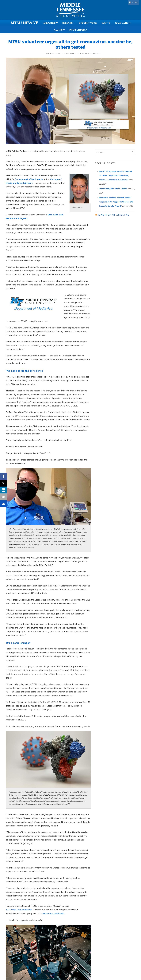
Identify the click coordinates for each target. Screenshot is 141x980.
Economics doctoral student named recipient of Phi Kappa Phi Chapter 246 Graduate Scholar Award (116, 202)
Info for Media (78, 30)
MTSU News (23, 23)
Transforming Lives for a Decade (113, 189)
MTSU (135, 2)
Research (68, 23)
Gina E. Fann (54, 54)
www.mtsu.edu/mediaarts (19, 910)
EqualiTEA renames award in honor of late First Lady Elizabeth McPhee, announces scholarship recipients (115, 176)
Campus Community (91, 54)
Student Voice (88, 23)
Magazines (49, 23)
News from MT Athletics (113, 215)
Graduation (123, 23)
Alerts (58, 30)
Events (106, 23)
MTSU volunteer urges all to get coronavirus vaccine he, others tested (70, 44)
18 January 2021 (71, 54)
